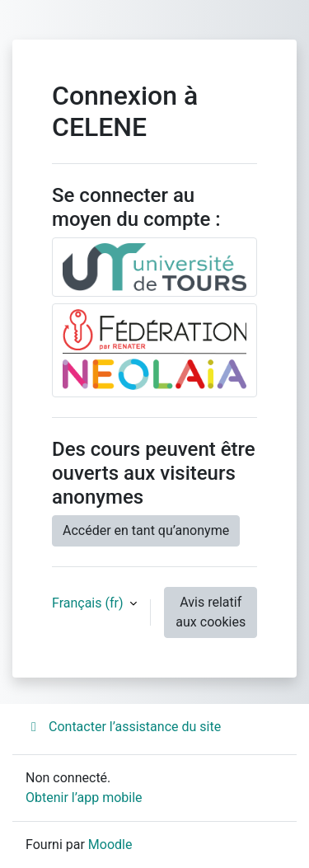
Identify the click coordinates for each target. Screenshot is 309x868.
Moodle (110, 845)
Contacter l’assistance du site (123, 727)
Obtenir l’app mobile (84, 798)
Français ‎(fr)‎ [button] (89, 603)
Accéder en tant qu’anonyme (146, 530)
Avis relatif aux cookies (211, 612)
